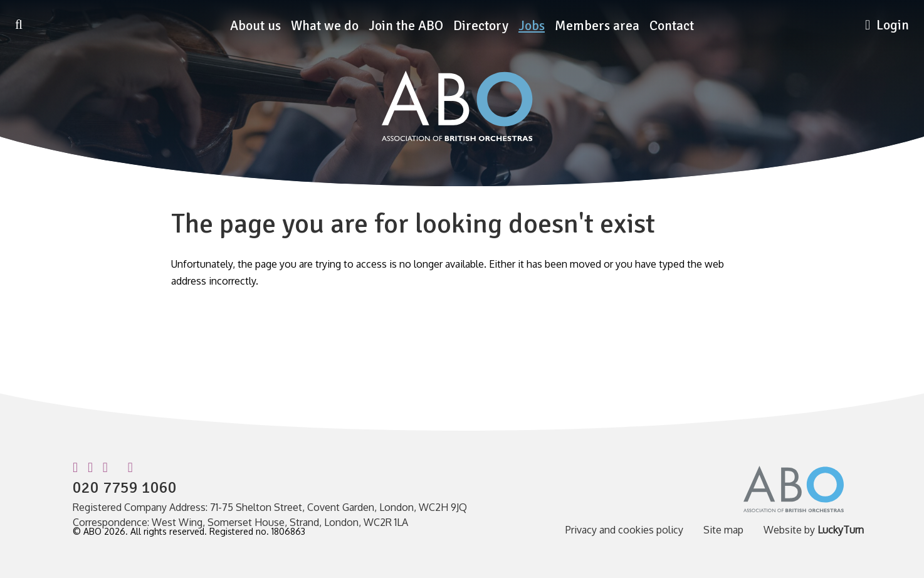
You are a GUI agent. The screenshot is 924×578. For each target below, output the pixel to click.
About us (255, 26)
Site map (723, 530)
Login (887, 25)
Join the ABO (406, 26)
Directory (481, 26)
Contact (672, 26)
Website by (814, 530)
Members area (597, 26)
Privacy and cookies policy (624, 530)
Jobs (532, 26)
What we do (325, 26)
